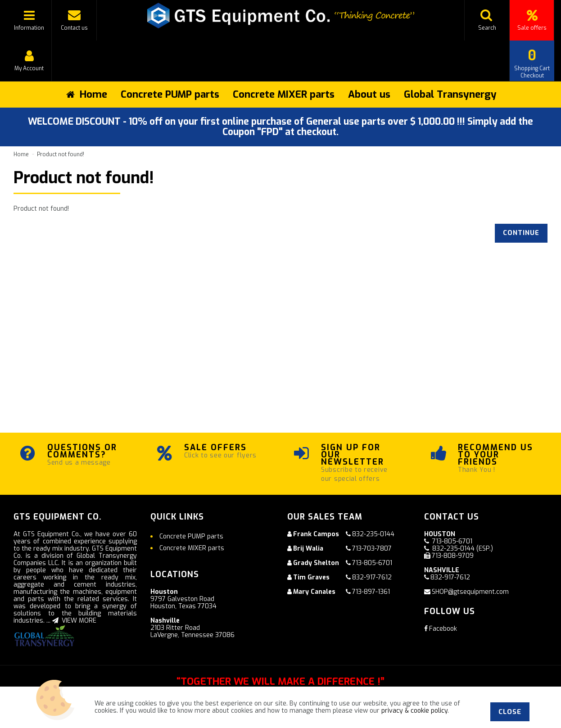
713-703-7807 (372, 549)
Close (510, 712)
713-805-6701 (372, 563)
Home (21, 154)
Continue (520, 233)
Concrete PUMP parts (170, 94)
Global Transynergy (450, 94)
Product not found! (61, 154)
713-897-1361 (371, 592)
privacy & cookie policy (414, 711)
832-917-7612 (372, 577)
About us (369, 94)
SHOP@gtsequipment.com (470, 592)
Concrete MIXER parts (284, 94)
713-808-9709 (453, 556)
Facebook (441, 629)
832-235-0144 (373, 534)
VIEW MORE (74, 621)
